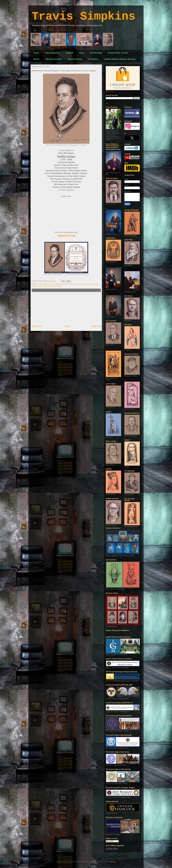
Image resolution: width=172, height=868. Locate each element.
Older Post (96, 326)
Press (36, 53)
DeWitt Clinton (67, 284)
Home (67, 326)
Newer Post (37, 326)
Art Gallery (93, 59)
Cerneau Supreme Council (45, 284)
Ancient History (75, 59)
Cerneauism (58, 284)
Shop (82, 53)
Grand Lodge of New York (90, 284)
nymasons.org (66, 236)
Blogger (113, 862)
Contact (69, 53)
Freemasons (77, 284)
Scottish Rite (47, 286)
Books (37, 59)
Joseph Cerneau (37, 286)
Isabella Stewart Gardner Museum (120, 59)
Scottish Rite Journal (118, 53)
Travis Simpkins (84, 17)
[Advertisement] (66, 308)
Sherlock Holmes (54, 59)
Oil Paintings (96, 53)
